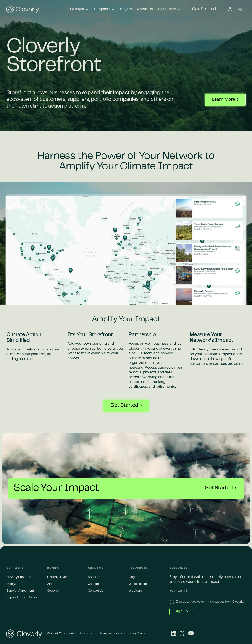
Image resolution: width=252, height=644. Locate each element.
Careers (93, 584)
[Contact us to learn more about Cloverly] (225, 100)
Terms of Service (111, 634)
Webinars (135, 591)
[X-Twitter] (182, 634)
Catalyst (12, 584)
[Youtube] (191, 634)
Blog (132, 577)
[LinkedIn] (174, 634)
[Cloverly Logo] (24, 634)
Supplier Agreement (20, 591)
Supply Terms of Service (23, 598)
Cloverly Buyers (58, 577)
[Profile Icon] (230, 9)
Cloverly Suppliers (19, 577)
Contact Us (95, 591)
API (50, 584)
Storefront (54, 591)
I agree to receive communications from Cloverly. (210, 602)
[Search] (240, 9)
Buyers (126, 9)
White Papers (138, 584)
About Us (145, 9)
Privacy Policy (136, 634)
